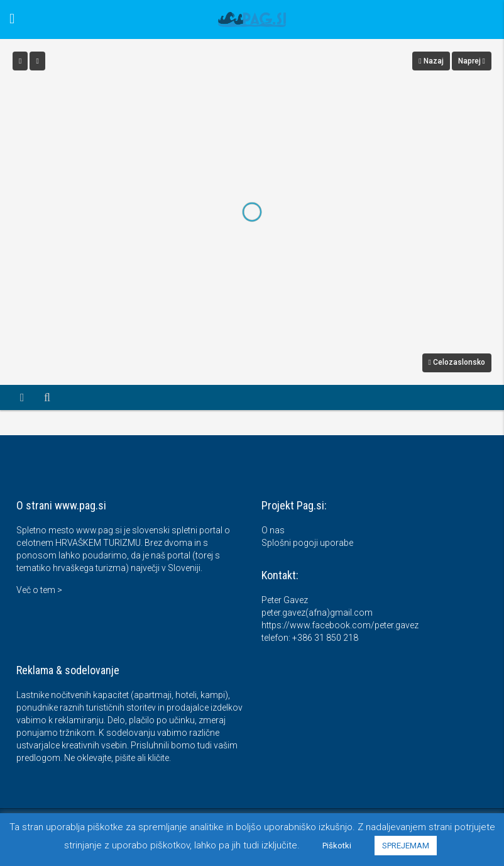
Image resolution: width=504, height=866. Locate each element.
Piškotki (337, 846)
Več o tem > (39, 590)
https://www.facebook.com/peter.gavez (340, 625)
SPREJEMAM (406, 846)
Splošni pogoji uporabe (307, 543)
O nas (273, 530)
